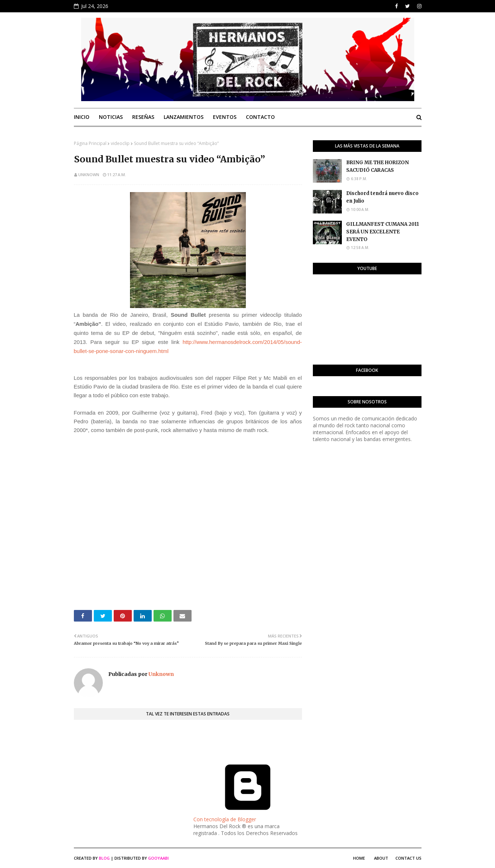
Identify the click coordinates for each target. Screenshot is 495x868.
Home (359, 858)
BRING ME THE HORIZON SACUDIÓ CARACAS (377, 166)
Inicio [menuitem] (82, 117)
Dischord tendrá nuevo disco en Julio (382, 197)
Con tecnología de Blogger (248, 816)
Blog (104, 858)
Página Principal (90, 143)
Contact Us (408, 858)
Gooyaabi (158, 858)
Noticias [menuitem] (111, 117)
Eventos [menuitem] (225, 117)
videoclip (120, 143)
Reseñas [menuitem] (143, 117)
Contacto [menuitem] (260, 117)
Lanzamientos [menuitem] (184, 117)
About (381, 858)
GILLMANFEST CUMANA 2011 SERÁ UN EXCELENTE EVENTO (383, 232)
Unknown (89, 175)
